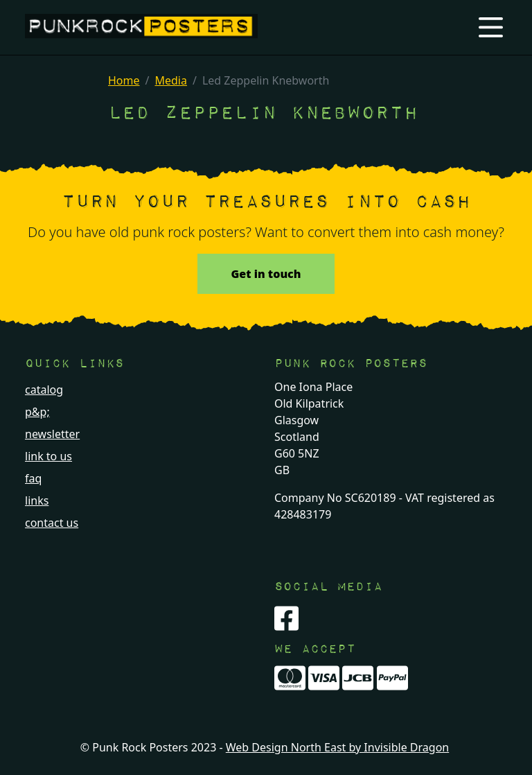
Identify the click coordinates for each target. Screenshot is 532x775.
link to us (48, 456)
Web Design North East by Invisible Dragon (337, 747)
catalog (44, 390)
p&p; (37, 412)
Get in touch (266, 274)
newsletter (52, 434)
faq (33, 478)
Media (170, 80)
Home (124, 80)
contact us (52, 523)
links (37, 500)
